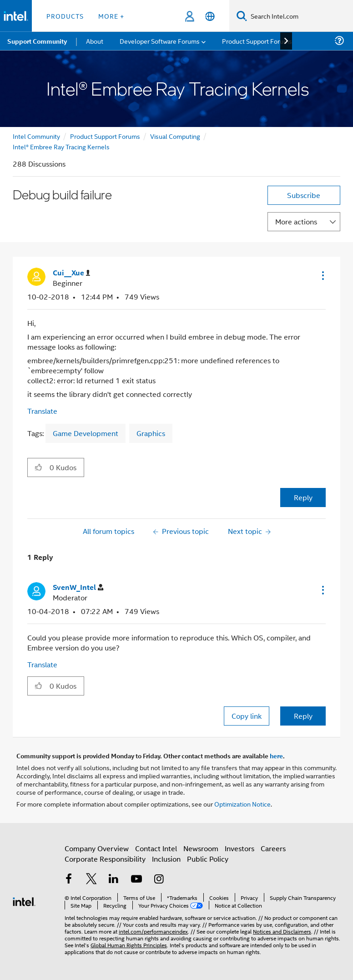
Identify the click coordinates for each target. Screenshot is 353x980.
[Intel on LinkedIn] (114, 880)
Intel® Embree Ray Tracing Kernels (61, 146)
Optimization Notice (242, 804)
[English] (210, 16)
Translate (42, 411)
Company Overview (97, 848)
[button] (322, 275)
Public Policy (208, 859)
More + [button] (111, 16)
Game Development (86, 433)
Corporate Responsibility (105, 859)
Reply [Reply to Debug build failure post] (303, 497)
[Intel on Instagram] (159, 880)
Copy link (247, 716)
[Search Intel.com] (300, 16)
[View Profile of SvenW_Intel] (78, 587)
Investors (240, 848)
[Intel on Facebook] (69, 880)
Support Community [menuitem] (37, 41)
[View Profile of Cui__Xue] (71, 273)
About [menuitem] (95, 41)
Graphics (151, 433)
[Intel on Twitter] (91, 880)
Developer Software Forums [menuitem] (160, 41)
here (276, 756)
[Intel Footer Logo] (24, 901)
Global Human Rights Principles (129, 945)
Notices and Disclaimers (282, 931)
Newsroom (201, 848)
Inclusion (166, 859)
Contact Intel (156, 848)
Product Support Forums (105, 136)
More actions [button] (296, 221)
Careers (273, 848)
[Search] (242, 16)
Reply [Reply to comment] (303, 716)
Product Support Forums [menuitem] (257, 41)
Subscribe (304, 195)
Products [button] (65, 16)
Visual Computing (175, 136)
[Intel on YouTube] (136, 880)
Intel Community (36, 136)
